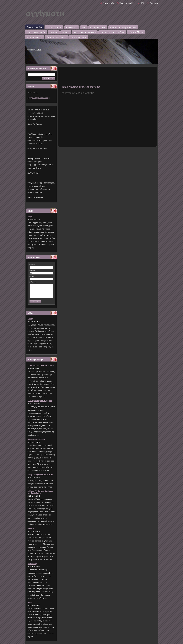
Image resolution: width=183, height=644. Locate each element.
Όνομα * (33, 265)
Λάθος (30, 319)
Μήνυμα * (33, 282)
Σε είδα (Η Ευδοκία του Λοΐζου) (41, 365)
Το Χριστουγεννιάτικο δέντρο (40, 475)
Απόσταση (32, 564)
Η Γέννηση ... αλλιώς (37, 439)
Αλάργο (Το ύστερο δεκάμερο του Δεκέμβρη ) (40, 492)
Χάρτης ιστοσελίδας (127, 3)
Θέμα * (32, 276)
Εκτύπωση (154, 3)
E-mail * (33, 270)
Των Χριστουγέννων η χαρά (40, 401)
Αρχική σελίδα (108, 3)
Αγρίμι (30, 602)
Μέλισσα (31, 528)
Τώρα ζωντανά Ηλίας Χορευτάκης (81, 87)
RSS (142, 3)
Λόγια (30, 216)
